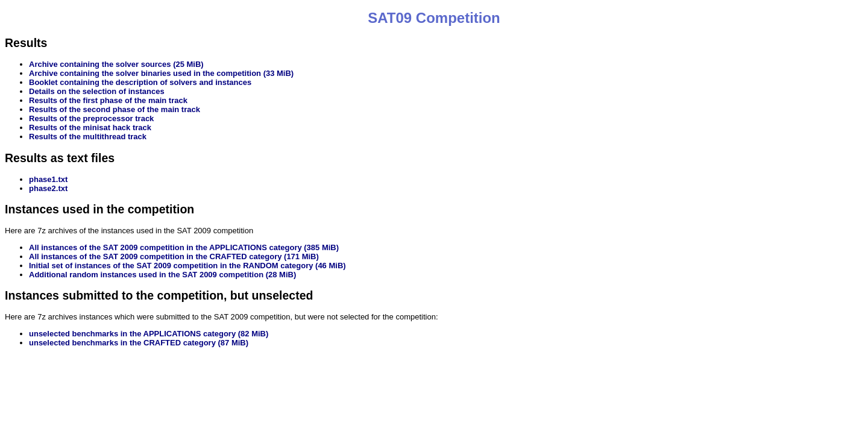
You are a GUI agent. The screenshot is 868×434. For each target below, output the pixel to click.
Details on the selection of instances (97, 91)
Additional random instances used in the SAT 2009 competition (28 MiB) (162, 275)
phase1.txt (48, 179)
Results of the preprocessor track (91, 118)
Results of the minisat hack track (90, 127)
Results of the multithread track (88, 137)
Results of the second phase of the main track (115, 109)
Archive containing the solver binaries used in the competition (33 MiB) (161, 73)
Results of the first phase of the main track (108, 100)
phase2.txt (48, 188)
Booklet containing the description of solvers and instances (140, 82)
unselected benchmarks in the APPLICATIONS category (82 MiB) (149, 334)
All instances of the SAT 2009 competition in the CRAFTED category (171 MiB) (174, 256)
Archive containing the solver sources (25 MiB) (116, 64)
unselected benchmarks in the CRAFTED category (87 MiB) (139, 343)
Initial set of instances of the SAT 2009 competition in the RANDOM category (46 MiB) (187, 266)
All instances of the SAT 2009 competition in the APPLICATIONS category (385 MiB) (184, 247)
